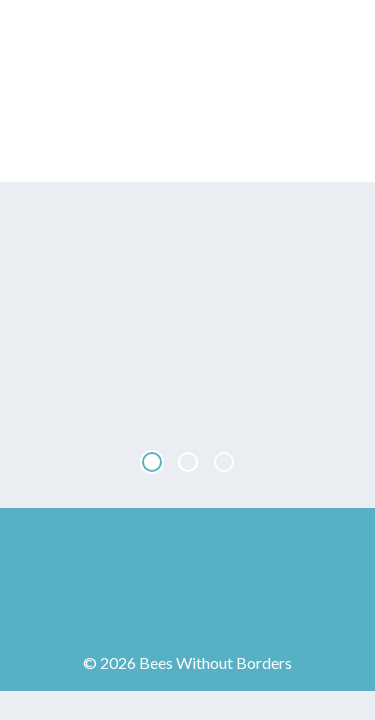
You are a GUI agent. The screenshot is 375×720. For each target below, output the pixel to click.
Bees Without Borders (188, 91)
